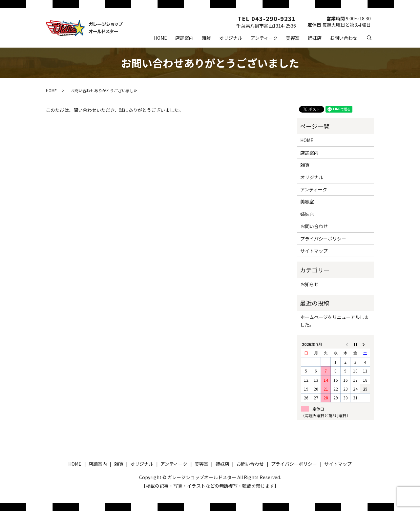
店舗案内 (184, 38)
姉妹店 (315, 38)
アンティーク (264, 38)
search (373, 37)
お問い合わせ (344, 38)
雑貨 (206, 38)
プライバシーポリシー (323, 239)
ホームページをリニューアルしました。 (335, 321)
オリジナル (231, 38)
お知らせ (309, 284)
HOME (160, 38)
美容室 (293, 38)
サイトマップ (314, 251)
